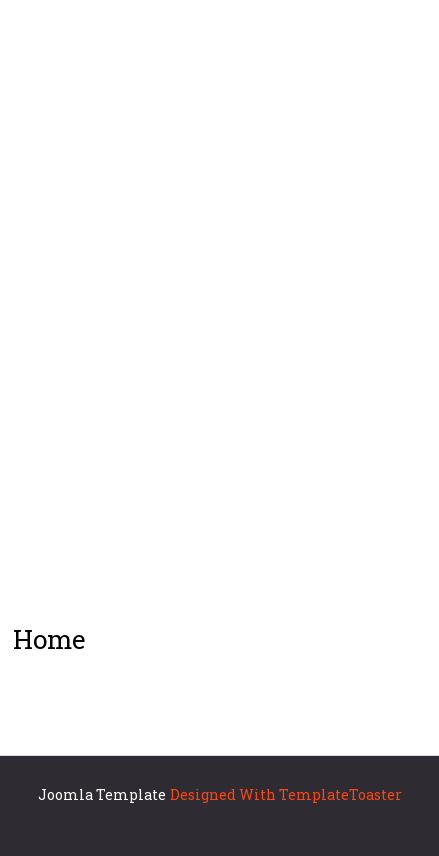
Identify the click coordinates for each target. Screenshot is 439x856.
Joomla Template (102, 794)
